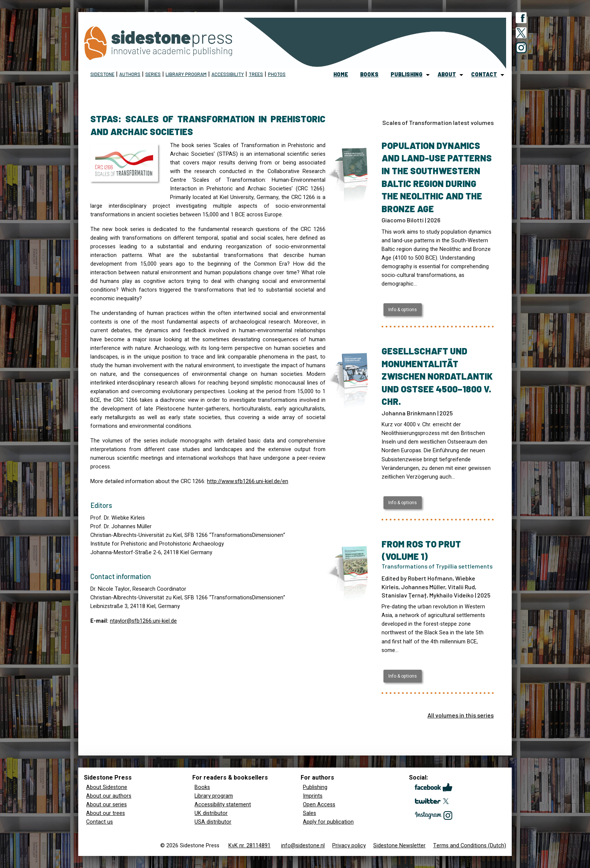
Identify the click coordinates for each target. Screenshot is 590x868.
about (447, 74)
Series (153, 74)
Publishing (315, 787)
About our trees (106, 813)
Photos (277, 74)
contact (484, 74)
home (341, 74)
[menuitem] (341, 75)
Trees (256, 74)
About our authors (109, 796)
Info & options (403, 310)
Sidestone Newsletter (399, 846)
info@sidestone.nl (303, 846)
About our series (106, 805)
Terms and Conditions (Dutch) (470, 846)
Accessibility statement (223, 805)
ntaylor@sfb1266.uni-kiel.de (143, 621)
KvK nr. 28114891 (249, 846)
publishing (407, 74)
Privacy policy (349, 846)
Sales (309, 813)
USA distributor (213, 822)
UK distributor (211, 813)
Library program (186, 74)
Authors (130, 74)
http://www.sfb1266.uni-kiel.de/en (248, 481)
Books (202, 787)
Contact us (100, 822)
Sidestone (102, 74)
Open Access (319, 805)
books (369, 74)
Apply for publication (328, 822)
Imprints (313, 796)
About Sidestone (107, 787)
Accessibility (228, 74)
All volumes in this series (461, 715)
